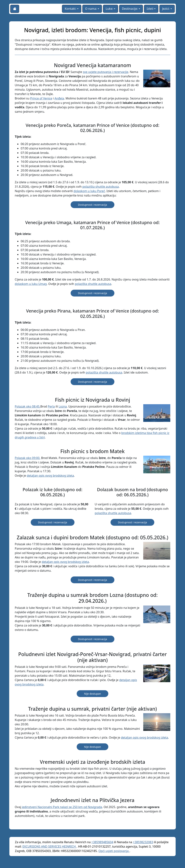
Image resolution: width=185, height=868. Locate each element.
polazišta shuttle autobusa (101, 187)
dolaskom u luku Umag (31, 284)
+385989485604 (102, 842)
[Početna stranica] (15, 9)
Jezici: (166, 9)
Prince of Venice (41, 98)
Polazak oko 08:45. (27, 406)
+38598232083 (143, 842)
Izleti (150, 9)
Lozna (63, 406)
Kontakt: (71, 9)
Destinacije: (130, 9)
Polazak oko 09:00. (27, 458)
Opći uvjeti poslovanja (114, 851)
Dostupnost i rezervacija (92, 205)
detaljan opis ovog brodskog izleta (50, 476)
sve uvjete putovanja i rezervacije (106, 72)
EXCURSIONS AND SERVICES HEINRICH (49, 846)
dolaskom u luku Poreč (89, 191)
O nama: (91, 9)
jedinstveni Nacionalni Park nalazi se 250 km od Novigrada (62, 807)
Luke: (109, 9)
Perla (51, 406)
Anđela (59, 98)
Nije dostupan (92, 694)
